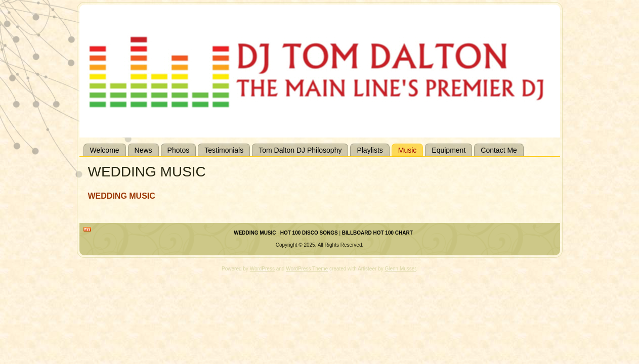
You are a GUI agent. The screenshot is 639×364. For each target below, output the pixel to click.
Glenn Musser (400, 269)
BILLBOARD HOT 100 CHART (377, 233)
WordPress (262, 269)
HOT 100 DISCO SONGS (309, 233)
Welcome (105, 150)
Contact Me (499, 150)
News (143, 150)
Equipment (449, 150)
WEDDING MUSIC (255, 233)
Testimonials (224, 150)
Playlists (370, 150)
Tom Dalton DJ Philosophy (300, 150)
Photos (179, 150)
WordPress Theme (307, 269)
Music (408, 150)
